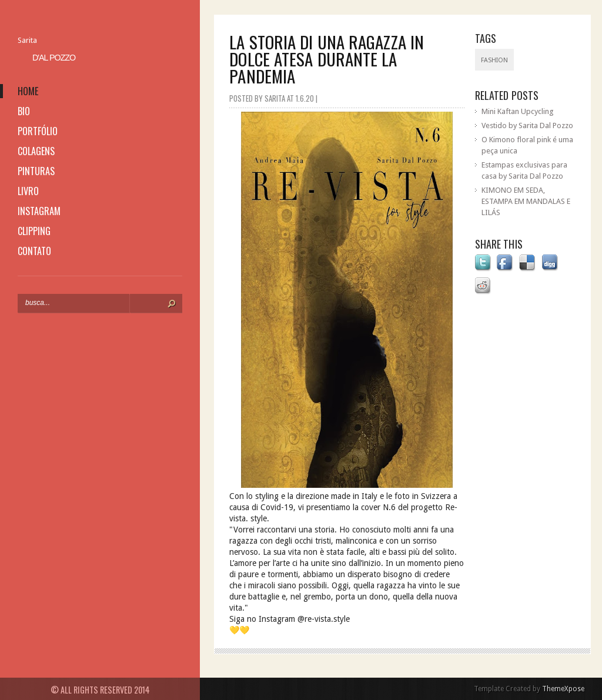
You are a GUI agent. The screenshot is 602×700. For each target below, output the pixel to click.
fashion (494, 60)
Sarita (27, 40)
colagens (36, 151)
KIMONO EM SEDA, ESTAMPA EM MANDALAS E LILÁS (526, 201)
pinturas (36, 171)
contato (34, 251)
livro (28, 191)
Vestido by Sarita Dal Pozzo (527, 125)
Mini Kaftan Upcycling (518, 111)
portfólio (38, 131)
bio (24, 111)
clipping (34, 231)
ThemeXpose (563, 689)
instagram (39, 211)
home (28, 91)
